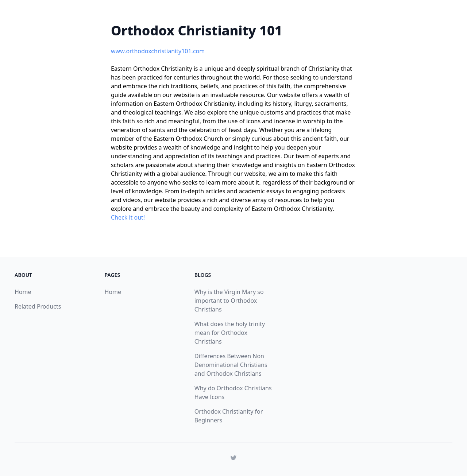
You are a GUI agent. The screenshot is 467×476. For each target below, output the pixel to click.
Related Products (38, 306)
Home (23, 292)
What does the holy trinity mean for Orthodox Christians (230, 333)
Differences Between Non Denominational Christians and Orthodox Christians (231, 365)
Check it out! (128, 217)
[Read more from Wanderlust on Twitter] (233, 458)
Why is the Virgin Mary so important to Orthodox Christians (229, 301)
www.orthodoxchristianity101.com (158, 51)
